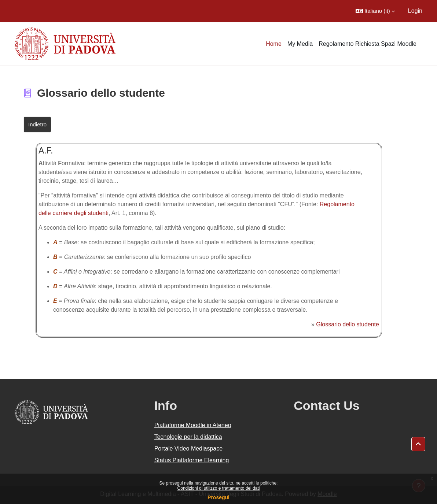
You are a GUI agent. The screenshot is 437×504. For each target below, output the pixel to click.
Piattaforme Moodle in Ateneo (193, 425)
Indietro (37, 124)
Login (415, 11)
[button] (375, 11)
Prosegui (218, 497)
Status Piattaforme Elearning (192, 460)
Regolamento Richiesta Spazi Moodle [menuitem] (368, 44)
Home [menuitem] (274, 44)
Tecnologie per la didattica (188, 437)
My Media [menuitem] (300, 44)
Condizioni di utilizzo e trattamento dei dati (219, 488)
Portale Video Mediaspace (189, 449)
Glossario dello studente (348, 324)
